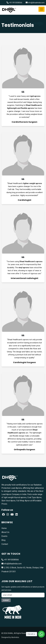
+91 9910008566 (16, 3)
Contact (5, 544)
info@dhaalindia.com (36, 3)
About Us (5, 532)
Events (4, 536)
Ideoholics (15, 637)
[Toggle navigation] (42, 9)
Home (4, 528)
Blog (3, 540)
